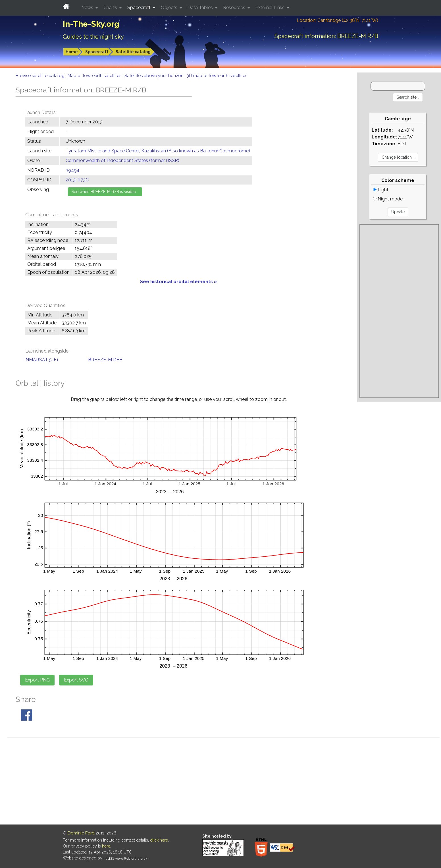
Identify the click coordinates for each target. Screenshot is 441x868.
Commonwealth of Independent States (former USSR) (122, 160)
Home (72, 52)
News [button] (88, 8)
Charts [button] (111, 8)
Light (381, 190)
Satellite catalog (133, 52)
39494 (73, 170)
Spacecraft (97, 52)
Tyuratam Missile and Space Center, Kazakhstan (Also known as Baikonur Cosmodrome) (158, 151)
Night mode (388, 199)
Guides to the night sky (93, 37)
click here (159, 840)
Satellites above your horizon (155, 76)
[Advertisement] (399, 311)
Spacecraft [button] (140, 8)
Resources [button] (235, 8)
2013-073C (77, 180)
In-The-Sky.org (91, 24)
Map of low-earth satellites (95, 76)
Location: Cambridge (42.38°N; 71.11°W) (337, 20)
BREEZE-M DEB (105, 360)
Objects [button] (170, 8)
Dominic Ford (81, 833)
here (106, 846)
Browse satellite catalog (41, 76)
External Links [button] (271, 8)
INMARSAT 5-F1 (41, 360)
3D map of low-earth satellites (217, 76)
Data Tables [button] (201, 8)
